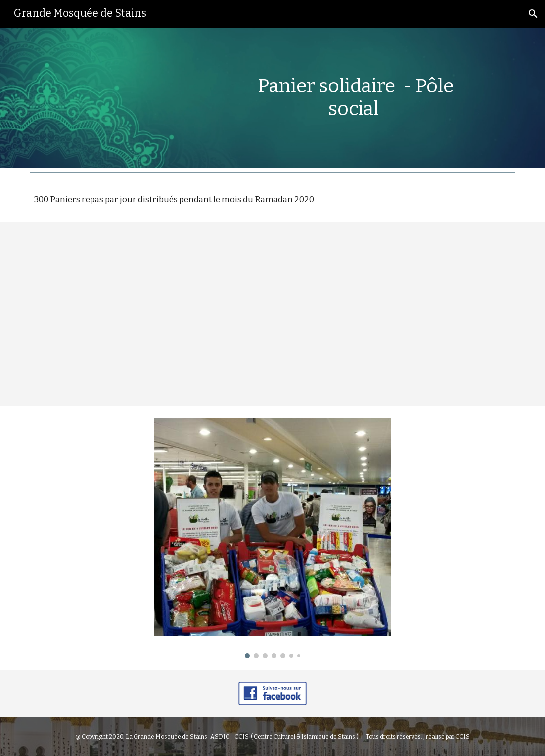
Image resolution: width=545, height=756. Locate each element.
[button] (533, 14)
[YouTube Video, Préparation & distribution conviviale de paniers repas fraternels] (272, 314)
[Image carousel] (272, 538)
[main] (356, 98)
